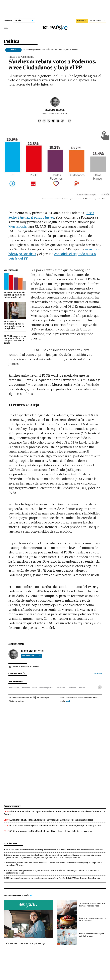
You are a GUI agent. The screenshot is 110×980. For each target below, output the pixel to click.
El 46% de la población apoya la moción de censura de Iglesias (14, 325)
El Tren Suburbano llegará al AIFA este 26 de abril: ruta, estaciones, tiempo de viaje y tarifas (56, 826)
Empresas (61, 688)
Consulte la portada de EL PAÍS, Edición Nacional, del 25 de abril (50, 50)
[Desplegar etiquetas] (100, 687)
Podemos (26, 688)
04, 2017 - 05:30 (58, 114)
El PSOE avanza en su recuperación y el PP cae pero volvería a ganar (15, 340)
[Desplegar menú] (6, 28)
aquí (68, 701)
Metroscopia (18, 227)
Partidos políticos (47, 688)
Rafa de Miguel (55, 110)
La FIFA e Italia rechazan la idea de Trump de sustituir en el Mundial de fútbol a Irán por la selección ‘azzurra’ (54, 850)
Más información (16, 701)
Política (12, 41)
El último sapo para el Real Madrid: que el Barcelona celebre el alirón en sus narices (52, 831)
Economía (72, 688)
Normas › (98, 673)
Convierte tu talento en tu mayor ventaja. (26, 943)
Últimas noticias (13, 806)
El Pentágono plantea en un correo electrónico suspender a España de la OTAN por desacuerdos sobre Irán (53, 878)
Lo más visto (10, 843)
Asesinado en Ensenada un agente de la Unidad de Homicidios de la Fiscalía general (52, 820)
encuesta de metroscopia (21, 57)
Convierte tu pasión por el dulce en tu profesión (93, 919)
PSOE (35, 688)
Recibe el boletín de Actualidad (26, 667)
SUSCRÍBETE (82, 21)
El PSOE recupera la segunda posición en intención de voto (15, 295)
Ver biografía (31, 656)
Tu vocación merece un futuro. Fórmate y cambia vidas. (92, 905)
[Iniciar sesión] (97, 21)
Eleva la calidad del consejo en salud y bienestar (92, 935)
